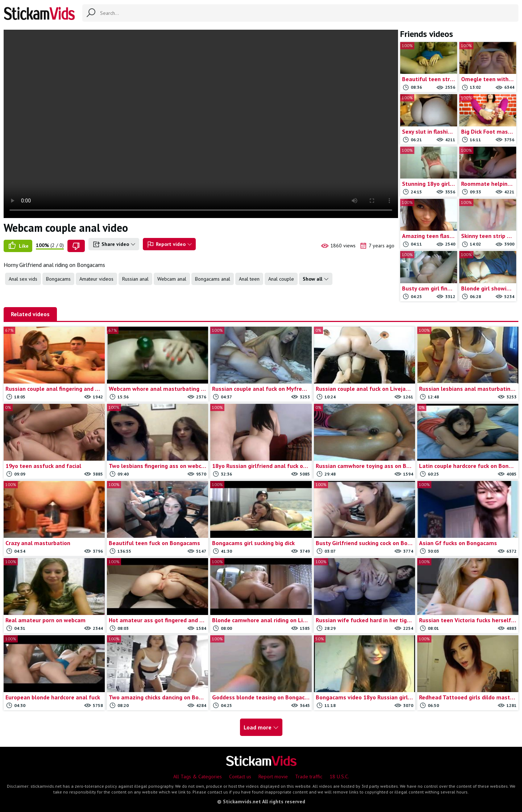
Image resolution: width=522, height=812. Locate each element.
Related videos (30, 314)
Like (18, 246)
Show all (316, 279)
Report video (169, 244)
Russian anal (135, 279)
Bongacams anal (213, 279)
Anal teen (249, 279)
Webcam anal (172, 279)
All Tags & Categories (198, 777)
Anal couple (281, 279)
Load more (261, 727)
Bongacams (58, 279)
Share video (114, 244)
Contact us (240, 777)
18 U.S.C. (339, 777)
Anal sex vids (23, 279)
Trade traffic (309, 777)
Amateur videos (96, 279)
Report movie (273, 777)
